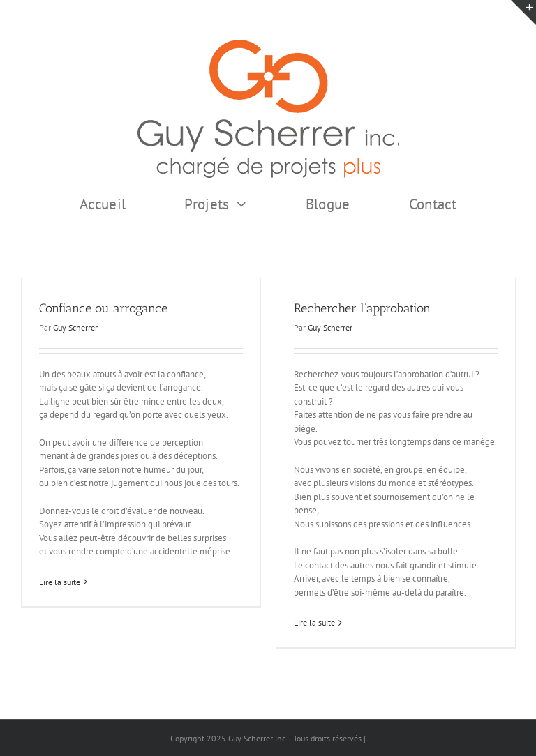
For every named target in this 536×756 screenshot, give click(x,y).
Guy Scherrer (75, 327)
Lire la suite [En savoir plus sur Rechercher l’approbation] (314, 622)
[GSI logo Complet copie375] (268, 44)
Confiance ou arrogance (103, 308)
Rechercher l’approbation (362, 308)
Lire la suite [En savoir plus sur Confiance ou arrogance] (60, 582)
